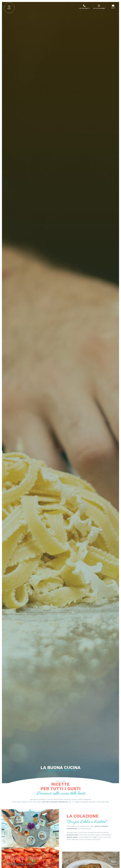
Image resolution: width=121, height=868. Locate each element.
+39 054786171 (84, 8)
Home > (58, 781)
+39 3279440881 (99, 8)
